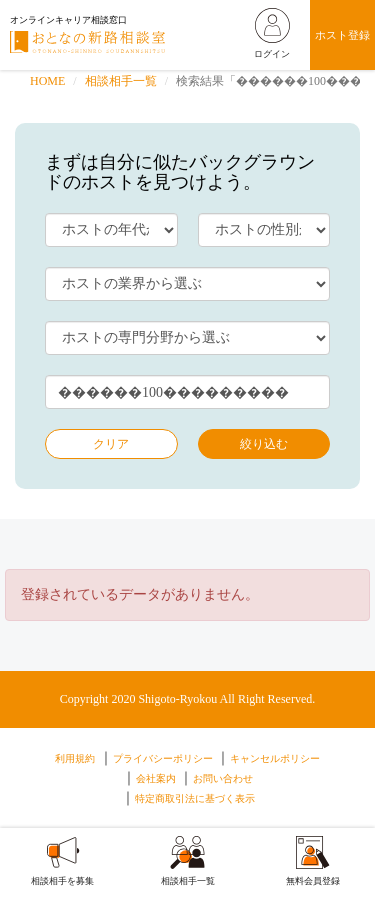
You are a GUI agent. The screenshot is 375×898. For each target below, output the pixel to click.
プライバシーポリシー (163, 758)
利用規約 (75, 758)
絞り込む (264, 444)
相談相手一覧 (121, 81)
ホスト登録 (342, 35)
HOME (47, 81)
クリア (111, 444)
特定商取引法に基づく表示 (195, 798)
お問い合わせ (223, 778)
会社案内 (156, 778)
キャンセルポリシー (275, 758)
